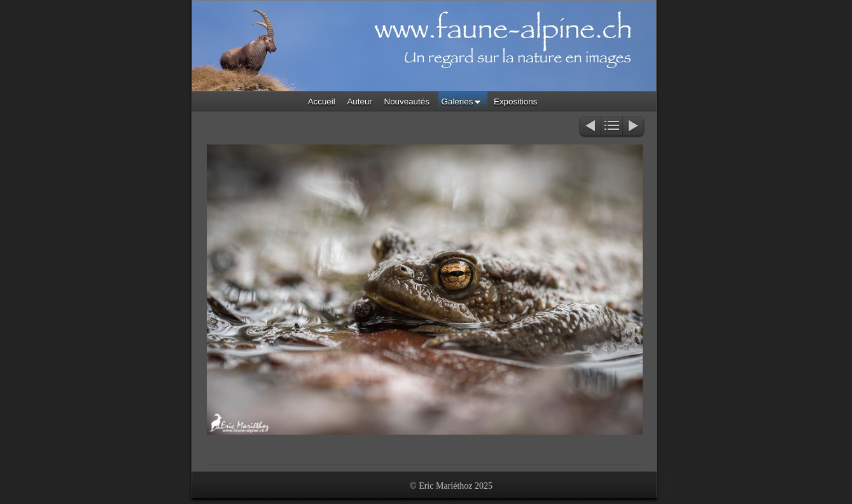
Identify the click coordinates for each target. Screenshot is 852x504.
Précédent (590, 127)
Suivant (634, 127)
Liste (612, 127)
